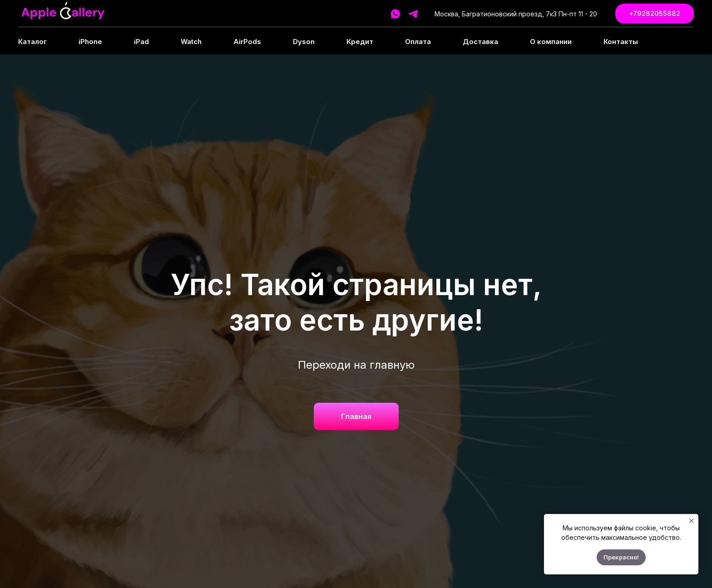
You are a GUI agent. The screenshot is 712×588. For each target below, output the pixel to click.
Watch (191, 42)
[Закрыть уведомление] (692, 521)
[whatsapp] (395, 14)
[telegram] (413, 14)
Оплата (418, 42)
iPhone (90, 42)
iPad (141, 42)
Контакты (621, 42)
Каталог (32, 42)
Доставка (480, 42)
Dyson (304, 42)
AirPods (247, 42)
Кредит (360, 42)
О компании (551, 42)
